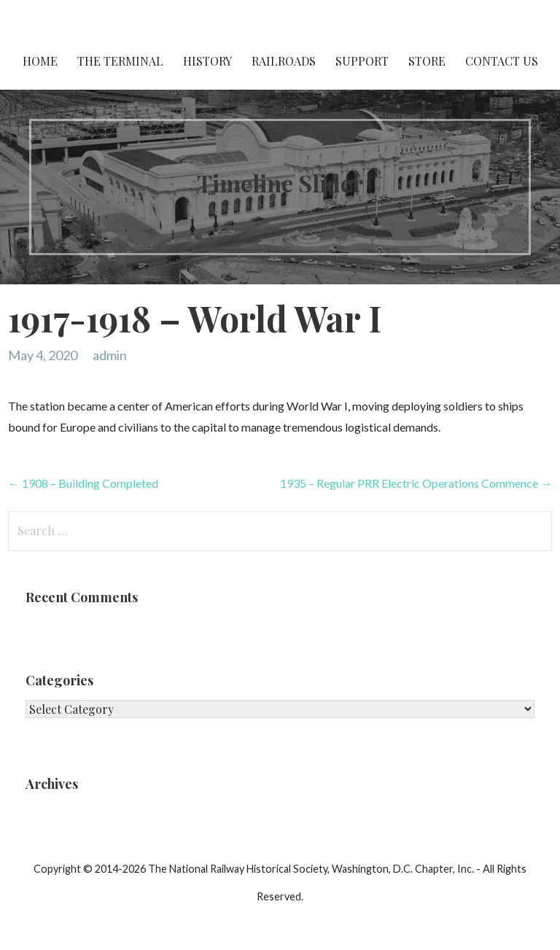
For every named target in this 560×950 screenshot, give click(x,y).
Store (427, 61)
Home (40, 61)
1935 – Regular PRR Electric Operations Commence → (416, 483)
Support (362, 61)
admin (110, 355)
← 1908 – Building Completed (83, 483)
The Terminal (120, 61)
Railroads (284, 61)
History (207, 61)
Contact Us (502, 61)
